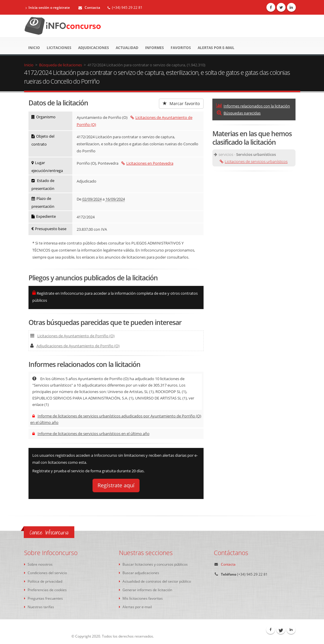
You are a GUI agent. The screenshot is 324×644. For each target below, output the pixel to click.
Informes (155, 48)
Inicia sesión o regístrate (48, 7)
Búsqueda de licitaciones (61, 65)
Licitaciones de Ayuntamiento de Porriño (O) (72, 336)
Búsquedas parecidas (238, 113)
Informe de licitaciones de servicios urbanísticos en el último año (91, 434)
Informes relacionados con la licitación (253, 106)
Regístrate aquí (116, 485)
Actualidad (127, 48)
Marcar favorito (181, 103)
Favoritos (181, 48)
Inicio (34, 48)
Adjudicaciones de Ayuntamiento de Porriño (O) (75, 346)
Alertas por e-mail (216, 48)
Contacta (89, 7)
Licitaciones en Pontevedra (147, 163)
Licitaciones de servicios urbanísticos (254, 161)
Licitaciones (59, 48)
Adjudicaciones (94, 48)
